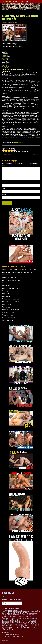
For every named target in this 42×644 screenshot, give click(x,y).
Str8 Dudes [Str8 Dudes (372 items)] (19, 626)
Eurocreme (11, 22)
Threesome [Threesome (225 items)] (5, 628)
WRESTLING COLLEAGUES (11, 299)
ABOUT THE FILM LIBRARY (11, 635)
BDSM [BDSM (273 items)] (24, 611)
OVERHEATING (8, 296)
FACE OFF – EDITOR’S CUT (11, 310)
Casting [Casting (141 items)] (20, 615)
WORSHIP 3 (7, 286)
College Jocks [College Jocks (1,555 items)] (9, 616)
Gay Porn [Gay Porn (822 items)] (6, 620)
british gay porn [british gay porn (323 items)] (14, 615)
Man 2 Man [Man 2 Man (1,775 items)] (31, 622)
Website (4, 194)
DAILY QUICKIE (8, 291)
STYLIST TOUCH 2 (9, 312)
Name (4, 183)
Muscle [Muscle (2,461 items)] (6, 624)
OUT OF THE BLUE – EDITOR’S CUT (14, 278)
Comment (5, 166)
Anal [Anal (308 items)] (3, 611)
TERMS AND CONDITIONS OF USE (14, 636)
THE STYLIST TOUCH (9, 318)
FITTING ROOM (8, 275)
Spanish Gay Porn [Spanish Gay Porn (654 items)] (9, 626)
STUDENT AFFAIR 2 (9, 315)
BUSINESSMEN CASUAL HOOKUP (13, 280)
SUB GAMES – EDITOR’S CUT (12, 302)
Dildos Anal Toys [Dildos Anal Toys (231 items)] (30, 618)
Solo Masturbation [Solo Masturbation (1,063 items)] (31, 624)
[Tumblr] (6, 596)
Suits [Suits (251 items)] (24, 626)
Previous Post (8, 154)
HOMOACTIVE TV (18, 143)
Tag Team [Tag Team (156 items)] (28, 626)
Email (4, 189)
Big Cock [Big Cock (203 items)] (28, 611)
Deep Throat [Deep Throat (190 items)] (23, 618)
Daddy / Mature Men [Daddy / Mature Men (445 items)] (13, 618)
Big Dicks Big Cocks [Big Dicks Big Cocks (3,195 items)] (17, 613)
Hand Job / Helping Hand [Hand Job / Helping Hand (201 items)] (31, 620)
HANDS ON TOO (8, 307)
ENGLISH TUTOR (8, 320)
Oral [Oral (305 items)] (16, 624)
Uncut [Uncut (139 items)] (14, 628)
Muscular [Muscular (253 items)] (12, 624)
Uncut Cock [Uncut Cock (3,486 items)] (22, 627)
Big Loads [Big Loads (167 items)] (31, 613)
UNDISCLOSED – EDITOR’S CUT (13, 288)
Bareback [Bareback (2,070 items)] (17, 611)
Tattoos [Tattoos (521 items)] (36, 626)
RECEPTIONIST (8, 304)
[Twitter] (4, 596)
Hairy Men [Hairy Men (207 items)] (22, 620)
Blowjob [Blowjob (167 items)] (35, 613)
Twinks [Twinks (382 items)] (10, 628)
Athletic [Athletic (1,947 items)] (9, 611)
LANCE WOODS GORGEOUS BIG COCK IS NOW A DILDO (19, 270)
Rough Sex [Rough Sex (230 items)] (20, 624)
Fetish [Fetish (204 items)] (36, 618)
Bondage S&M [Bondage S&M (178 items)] (5, 615)
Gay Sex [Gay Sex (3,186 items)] (14, 620)
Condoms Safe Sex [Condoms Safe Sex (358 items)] (21, 617)
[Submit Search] (3, 603)
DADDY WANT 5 (8, 283)
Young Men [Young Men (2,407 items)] (8, 629)
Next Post (35, 154)
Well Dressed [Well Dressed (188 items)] (31, 628)
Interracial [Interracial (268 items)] (23, 622)
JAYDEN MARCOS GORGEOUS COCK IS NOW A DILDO (19, 272)
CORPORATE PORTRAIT (10, 294)
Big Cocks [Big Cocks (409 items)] (34, 611)
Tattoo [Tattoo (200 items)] (32, 626)
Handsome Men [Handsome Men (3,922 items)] (11, 622)
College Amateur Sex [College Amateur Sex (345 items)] (28, 615)
